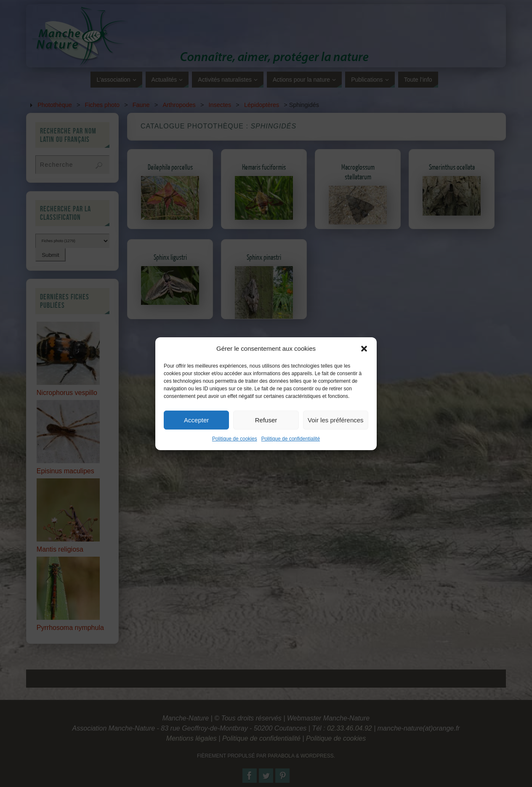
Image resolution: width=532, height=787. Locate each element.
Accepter (196, 431)
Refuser (266, 431)
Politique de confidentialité (291, 450)
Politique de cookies (235, 450)
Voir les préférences (336, 431)
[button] (364, 360)
